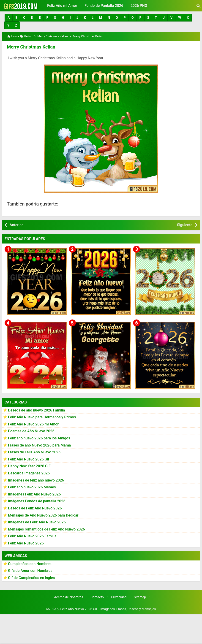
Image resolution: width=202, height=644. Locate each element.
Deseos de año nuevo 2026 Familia (37, 410)
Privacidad (119, 597)
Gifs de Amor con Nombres (30, 571)
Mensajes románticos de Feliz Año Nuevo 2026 (46, 529)
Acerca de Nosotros (69, 597)
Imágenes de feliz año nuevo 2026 (36, 480)
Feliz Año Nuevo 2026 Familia (32, 536)
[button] (9, 18)
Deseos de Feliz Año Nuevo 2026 (35, 508)
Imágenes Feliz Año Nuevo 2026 (34, 494)
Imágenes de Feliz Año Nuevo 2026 (37, 522)
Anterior (16, 225)
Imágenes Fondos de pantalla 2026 (37, 501)
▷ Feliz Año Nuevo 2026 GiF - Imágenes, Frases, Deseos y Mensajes (106, 609)
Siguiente (185, 225)
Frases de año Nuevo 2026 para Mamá (40, 445)
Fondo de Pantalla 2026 (104, 6)
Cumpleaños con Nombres (30, 564)
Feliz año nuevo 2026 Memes (32, 487)
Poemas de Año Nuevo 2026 (31, 431)
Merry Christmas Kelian (31, 47)
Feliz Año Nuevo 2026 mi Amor (33, 424)
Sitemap (140, 597)
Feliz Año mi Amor (62, 6)
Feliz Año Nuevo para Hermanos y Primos (42, 417)
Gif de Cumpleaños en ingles (31, 578)
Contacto (97, 597)
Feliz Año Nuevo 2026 (26, 543)
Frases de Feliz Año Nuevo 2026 (34, 452)
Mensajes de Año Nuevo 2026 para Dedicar (43, 515)
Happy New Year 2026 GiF (29, 466)
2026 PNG (139, 6)
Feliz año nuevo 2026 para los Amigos (39, 438)
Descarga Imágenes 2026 (29, 473)
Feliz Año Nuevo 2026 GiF (29, 459)
